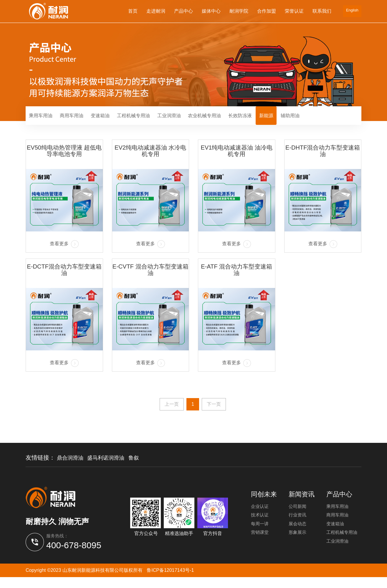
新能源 (310, 121)
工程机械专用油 (153, 121)
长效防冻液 (279, 121)
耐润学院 (238, 11)
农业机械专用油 (237, 121)
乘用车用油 (44, 121)
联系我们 (321, 11)
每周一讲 (260, 535)
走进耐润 (155, 11)
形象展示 (298, 545)
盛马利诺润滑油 (111, 469)
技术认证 (260, 525)
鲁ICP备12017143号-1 (170, 581)
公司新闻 (298, 515)
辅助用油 (338, 121)
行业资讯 (298, 525)
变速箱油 (114, 121)
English (352, 11)
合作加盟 (265, 11)
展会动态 (298, 535)
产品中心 (182, 11)
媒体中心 (210, 11)
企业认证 (260, 515)
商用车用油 (80, 121)
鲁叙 (141, 469)
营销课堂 (260, 545)
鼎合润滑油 (72, 469)
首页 (132, 11)
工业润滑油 (195, 121)
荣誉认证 (293, 11)
